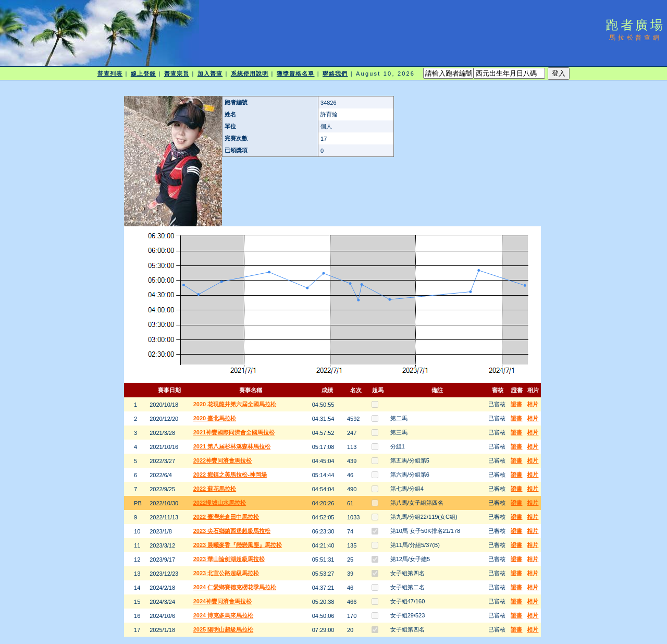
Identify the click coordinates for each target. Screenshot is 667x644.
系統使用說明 (250, 74)
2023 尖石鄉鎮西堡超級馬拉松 (232, 531)
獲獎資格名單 (296, 74)
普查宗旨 (177, 74)
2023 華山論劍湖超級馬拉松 (229, 559)
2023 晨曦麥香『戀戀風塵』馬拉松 (238, 545)
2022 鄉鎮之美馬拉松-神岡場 (230, 475)
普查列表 (110, 74)
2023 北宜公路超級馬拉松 (226, 573)
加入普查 (210, 74)
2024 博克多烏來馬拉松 (224, 615)
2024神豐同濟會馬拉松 (223, 601)
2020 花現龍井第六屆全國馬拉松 (235, 404)
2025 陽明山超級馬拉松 (224, 629)
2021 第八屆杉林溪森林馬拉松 (232, 446)
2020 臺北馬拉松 (215, 418)
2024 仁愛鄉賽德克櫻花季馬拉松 (235, 587)
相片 (533, 404)
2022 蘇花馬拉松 (215, 489)
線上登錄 (143, 74)
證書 (516, 404)
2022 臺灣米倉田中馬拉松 (226, 517)
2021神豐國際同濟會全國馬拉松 (234, 432)
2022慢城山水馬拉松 (220, 503)
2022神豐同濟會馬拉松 (223, 460)
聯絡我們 (335, 74)
